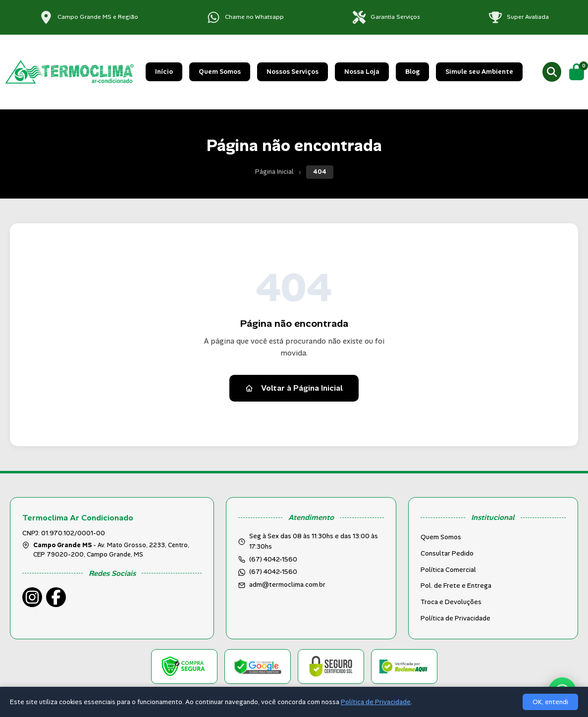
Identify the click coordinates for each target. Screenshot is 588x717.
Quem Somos (220, 72)
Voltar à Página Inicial (294, 388)
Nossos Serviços (293, 72)
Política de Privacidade (455, 618)
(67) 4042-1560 (273, 572)
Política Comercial (448, 570)
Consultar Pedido (447, 553)
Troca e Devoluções (451, 602)
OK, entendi (550, 702)
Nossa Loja (362, 72)
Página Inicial (274, 172)
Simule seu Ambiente (479, 72)
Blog (412, 72)
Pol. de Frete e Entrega (456, 586)
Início (164, 72)
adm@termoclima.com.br (287, 585)
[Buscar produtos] (552, 72)
